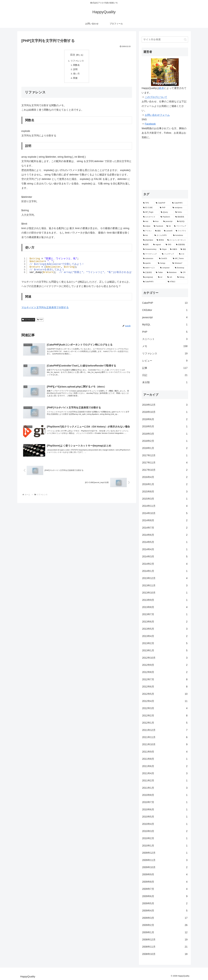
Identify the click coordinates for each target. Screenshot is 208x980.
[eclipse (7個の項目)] (147, 226)
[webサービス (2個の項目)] (150, 268)
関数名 (77, 65)
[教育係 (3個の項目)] (161, 240)
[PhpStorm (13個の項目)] (167, 217)
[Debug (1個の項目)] (182, 277)
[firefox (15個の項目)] (181, 212)
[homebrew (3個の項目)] (180, 235)
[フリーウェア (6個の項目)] (180, 226)
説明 (76, 70)
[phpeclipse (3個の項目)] (148, 240)
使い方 (77, 74)
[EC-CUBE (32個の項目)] (150, 208)
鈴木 (162, 88)
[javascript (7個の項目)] (169, 222)
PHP (40, 332)
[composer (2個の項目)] (166, 268)
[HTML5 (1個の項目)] (177, 282)
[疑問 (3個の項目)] (147, 245)
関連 (76, 79)
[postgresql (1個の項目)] (149, 277)
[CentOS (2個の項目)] (164, 259)
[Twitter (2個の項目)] (160, 273)
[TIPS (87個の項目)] (148, 203)
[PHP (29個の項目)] (165, 208)
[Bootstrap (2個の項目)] (181, 268)
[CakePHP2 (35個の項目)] (179, 203)
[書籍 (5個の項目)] (158, 231)
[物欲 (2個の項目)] (184, 249)
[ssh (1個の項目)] (171, 277)
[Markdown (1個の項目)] (172, 273)
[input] (165, 40)
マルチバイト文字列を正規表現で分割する (45, 319)
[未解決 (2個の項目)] (174, 249)
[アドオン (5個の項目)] (148, 231)
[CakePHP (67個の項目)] (163, 203)
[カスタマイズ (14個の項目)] (150, 217)
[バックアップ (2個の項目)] (169, 254)
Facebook (150, 124)
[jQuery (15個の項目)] (167, 212)
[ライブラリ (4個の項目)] (181, 231)
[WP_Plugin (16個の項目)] (151, 212)
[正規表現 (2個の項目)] (148, 273)
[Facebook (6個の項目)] (159, 226)
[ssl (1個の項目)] (161, 277)
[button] (185, 40)
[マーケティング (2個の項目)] (151, 254)
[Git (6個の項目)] (169, 226)
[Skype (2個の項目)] (163, 249)
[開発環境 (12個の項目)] (181, 217)
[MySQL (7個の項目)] (182, 222)
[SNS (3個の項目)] (169, 245)
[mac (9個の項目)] (147, 222)
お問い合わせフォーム (157, 115)
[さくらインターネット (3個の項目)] (177, 240)
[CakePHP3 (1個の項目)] (154, 282)
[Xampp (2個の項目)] (164, 263)
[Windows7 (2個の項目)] (179, 263)
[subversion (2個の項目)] (150, 259)
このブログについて (156, 97)
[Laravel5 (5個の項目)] (168, 231)
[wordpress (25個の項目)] (180, 208)
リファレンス (77, 61)
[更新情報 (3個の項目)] (181, 245)
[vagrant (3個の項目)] (158, 245)
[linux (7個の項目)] (157, 222)
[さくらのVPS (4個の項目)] (162, 235)
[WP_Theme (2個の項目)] (180, 259)
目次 (73, 55)
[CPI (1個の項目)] (184, 273)
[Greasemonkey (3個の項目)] (150, 249)
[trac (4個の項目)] (147, 235)
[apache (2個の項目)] (149, 263)
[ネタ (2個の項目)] (183, 254)
